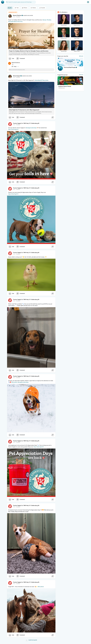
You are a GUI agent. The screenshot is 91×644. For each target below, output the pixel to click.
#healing (49, 20)
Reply (15, 67)
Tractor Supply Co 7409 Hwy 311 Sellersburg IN (26, 123)
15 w (14, 17)
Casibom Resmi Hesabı (65, 86)
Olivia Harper (17, 76)
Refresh (81, 56)
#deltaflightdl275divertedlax (42, 80)
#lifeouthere (14, 382)
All (10, 8)
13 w (14, 77)
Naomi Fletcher (17, 15)
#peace (15, 21)
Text (17, 8)
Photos (25, 8)
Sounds (42, 8)
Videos (33, 8)
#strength (11, 21)
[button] (21, 2)
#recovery (20, 21)
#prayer (45, 20)
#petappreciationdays (31, 128)
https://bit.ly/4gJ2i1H (13, 129)
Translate (18, 17)
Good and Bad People (70, 67)
